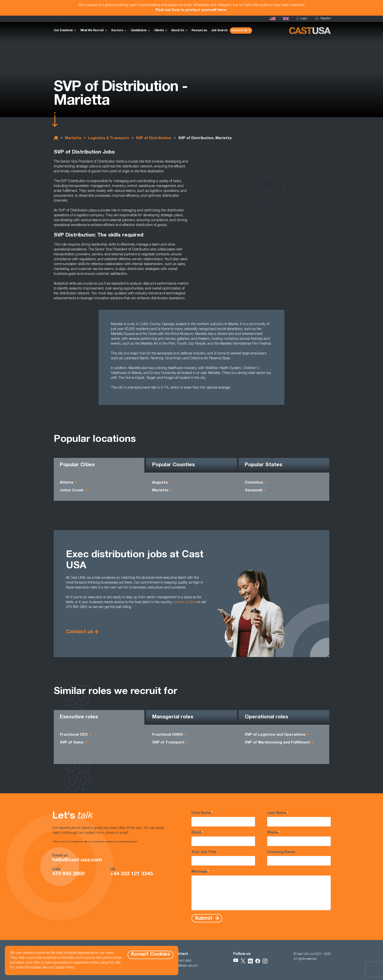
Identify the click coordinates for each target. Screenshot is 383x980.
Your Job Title (223, 858)
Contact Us (239, 31)
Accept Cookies (150, 954)
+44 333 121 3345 (132, 874)
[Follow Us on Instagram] (265, 961)
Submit (204, 918)
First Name (223, 819)
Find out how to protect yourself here (191, 10)
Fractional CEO (74, 735)
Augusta (160, 483)
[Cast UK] (286, 19)
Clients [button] (159, 31)
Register (323, 19)
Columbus (254, 483)
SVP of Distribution (154, 138)
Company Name (299, 858)
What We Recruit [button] (92, 31)
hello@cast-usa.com (77, 860)
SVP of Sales (72, 743)
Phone (299, 838)
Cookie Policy (64, 968)
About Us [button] (178, 31)
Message (261, 890)
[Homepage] (273, 19)
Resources (199, 31)
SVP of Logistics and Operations (275, 735)
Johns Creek (72, 490)
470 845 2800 (68, 874)
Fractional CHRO (168, 735)
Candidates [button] (139, 31)
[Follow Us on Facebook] (258, 961)
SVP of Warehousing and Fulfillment (277, 743)
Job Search (219, 31)
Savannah (254, 490)
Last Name (299, 819)
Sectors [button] (117, 31)
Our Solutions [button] (63, 31)
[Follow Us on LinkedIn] (250, 961)
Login (302, 19)
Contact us (80, 632)
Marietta (73, 138)
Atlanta (67, 483)
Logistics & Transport (108, 138)
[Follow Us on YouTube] (236, 961)
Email (223, 838)
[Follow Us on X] (243, 961)
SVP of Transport (168, 743)
